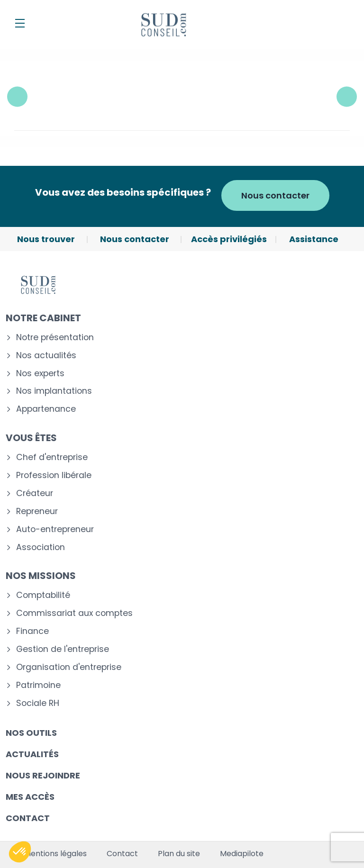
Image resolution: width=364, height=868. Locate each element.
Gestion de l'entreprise (63, 649)
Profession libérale (54, 475)
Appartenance (46, 409)
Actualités (32, 754)
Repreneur (37, 511)
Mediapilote (242, 854)
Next (347, 96)
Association (41, 547)
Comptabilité (43, 595)
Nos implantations (54, 391)
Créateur (35, 493)
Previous (17, 96)
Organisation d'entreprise (69, 667)
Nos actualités (46, 356)
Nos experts (40, 374)
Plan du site (179, 854)
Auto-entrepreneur (55, 529)
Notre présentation (55, 338)
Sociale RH (38, 703)
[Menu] (20, 23)
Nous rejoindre (43, 775)
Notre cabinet (43, 318)
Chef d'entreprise (52, 457)
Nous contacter (275, 195)
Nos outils (31, 733)
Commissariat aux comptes (74, 613)
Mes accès (30, 797)
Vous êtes (31, 438)
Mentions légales (55, 854)
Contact (28, 818)
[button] (20, 852)
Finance (32, 631)
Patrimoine (38, 685)
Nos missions (41, 576)
